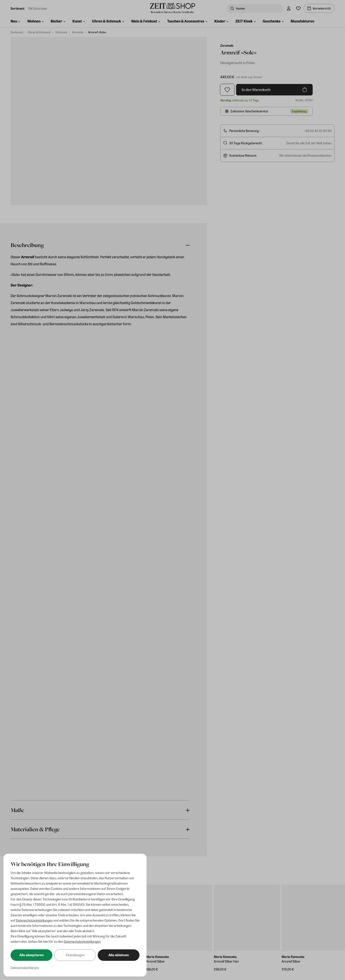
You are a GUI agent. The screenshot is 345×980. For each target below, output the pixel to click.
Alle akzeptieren (32, 955)
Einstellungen (75, 955)
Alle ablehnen (119, 955)
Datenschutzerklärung (25, 967)
